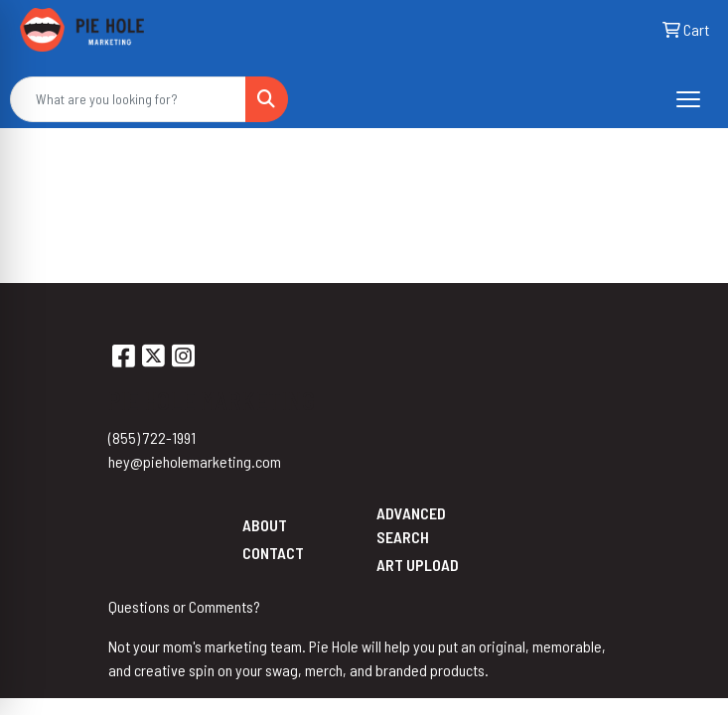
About (265, 525)
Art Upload (418, 565)
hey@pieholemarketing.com (195, 461)
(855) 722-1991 (152, 437)
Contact (273, 553)
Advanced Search (411, 525)
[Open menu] (688, 99)
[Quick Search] (128, 99)
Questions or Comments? (184, 606)
